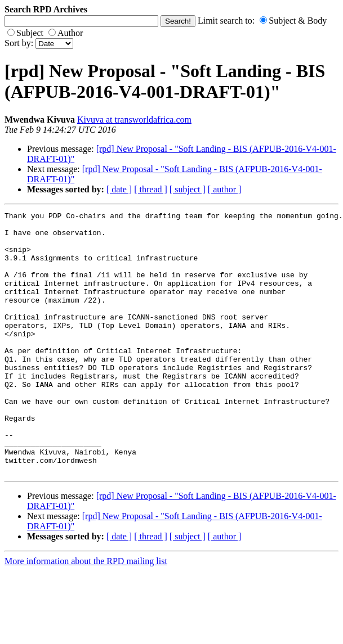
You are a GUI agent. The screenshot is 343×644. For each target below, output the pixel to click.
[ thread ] (151, 189)
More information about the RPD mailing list (86, 613)
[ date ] (119, 189)
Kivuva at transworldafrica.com (134, 120)
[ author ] (225, 189)
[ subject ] (188, 189)
